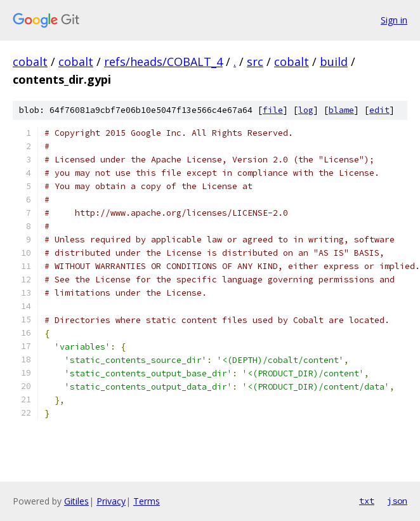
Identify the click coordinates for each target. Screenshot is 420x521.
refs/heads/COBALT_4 (163, 62)
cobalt (30, 62)
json (397, 501)
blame (341, 110)
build (334, 62)
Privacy (111, 501)
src (255, 62)
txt (367, 501)
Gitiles (76, 501)
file (273, 110)
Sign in (394, 20)
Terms (147, 501)
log (306, 110)
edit (379, 110)
